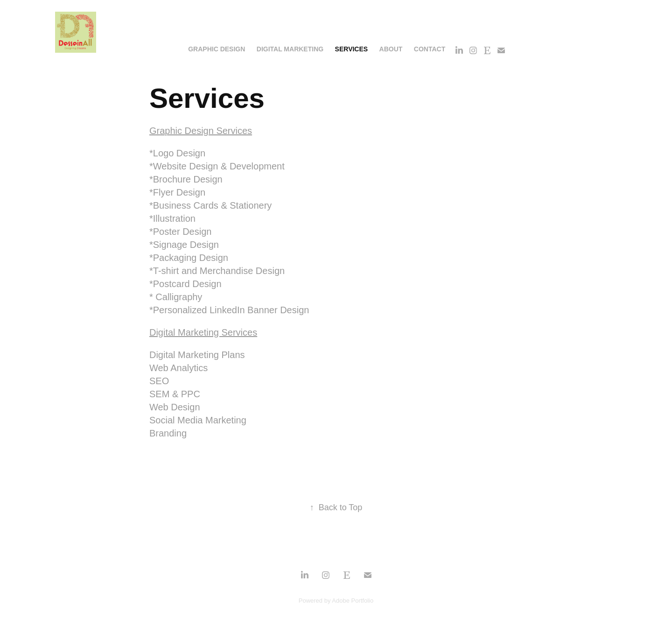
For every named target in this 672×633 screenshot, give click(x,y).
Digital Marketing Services (203, 332)
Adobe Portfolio (353, 601)
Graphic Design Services (201, 131)
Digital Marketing (290, 49)
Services (352, 49)
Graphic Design (217, 49)
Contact (430, 49)
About (391, 49)
